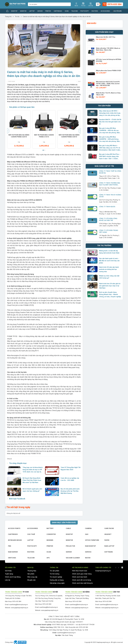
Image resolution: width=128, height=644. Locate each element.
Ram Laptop (109, 546)
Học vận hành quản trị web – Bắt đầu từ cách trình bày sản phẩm (109, 261)
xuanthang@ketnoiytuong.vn (18, 605)
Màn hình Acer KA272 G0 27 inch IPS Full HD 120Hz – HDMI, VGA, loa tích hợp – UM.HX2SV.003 (108, 84)
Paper (106, 540)
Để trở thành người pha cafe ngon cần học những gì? (32, 490)
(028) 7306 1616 (59, 627)
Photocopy (85, 11)
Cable (68, 528)
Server (40, 11)
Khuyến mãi (117, 11)
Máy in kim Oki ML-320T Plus (106, 37)
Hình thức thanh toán (80, 571)
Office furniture (92, 540)
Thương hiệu (32, 571)
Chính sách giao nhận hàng (82, 574)
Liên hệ (8, 580)
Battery (50, 528)
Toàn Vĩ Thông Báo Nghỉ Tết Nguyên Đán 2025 (70, 469)
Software (108, 552)
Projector (70, 546)
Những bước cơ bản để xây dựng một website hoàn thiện (109, 252)
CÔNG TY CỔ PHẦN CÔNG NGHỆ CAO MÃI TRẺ (108, 219)
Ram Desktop (90, 546)
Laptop (32, 11)
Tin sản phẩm (54, 571)
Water (87, 558)
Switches (12, 558)
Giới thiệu (8, 571)
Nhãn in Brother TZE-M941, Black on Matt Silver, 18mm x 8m (108, 49)
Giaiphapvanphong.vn (103, 571)
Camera (88, 528)
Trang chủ (8, 17)
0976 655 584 (83, 627)
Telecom (74, 11)
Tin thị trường (55, 574)
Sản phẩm (31, 574)
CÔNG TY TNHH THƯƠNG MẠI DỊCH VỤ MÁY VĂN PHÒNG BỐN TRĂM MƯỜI (110, 185)
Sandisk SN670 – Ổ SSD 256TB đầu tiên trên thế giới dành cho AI (110, 122)
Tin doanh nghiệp (56, 577)
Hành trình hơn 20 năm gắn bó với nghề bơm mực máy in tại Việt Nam (110, 286)
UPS (48, 558)
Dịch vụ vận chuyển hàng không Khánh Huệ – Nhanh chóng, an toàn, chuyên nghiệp (110, 294)
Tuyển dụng (9, 574)
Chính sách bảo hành (80, 577)
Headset (108, 534)
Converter (51, 534)
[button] (43, 150)
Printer (48, 11)
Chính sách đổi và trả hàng (82, 580)
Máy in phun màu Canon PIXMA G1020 (108, 71)
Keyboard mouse (15, 540)
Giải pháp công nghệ (57, 583)
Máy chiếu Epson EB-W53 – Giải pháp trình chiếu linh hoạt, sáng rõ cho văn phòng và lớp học (110, 113)
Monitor (23, 11)
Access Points (14, 528)
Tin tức (17, 17)
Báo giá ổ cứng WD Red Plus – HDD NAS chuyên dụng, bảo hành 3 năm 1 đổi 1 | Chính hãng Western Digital (110, 157)
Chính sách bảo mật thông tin (82, 583)
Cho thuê (31, 534)
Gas (86, 534)
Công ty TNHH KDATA (107, 207)
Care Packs (109, 528)
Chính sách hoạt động (13, 577)
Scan (67, 11)
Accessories (105, 11)
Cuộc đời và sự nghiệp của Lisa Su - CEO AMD (70, 479)
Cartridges (58, 11)
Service (88, 552)
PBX (9, 546)
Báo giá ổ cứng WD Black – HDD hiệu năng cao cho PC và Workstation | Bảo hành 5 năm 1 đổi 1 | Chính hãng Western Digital (110, 148)
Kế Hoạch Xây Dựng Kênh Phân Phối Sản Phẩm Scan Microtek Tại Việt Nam (32, 480)
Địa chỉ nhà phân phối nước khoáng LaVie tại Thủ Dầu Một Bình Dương (70, 491)
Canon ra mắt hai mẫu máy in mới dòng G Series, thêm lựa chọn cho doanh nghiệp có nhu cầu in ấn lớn (57, 17)
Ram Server (13, 552)
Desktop (14, 11)
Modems (50, 540)
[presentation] (8, 131)
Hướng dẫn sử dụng (57, 580)
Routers (95, 11)
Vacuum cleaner (72, 558)
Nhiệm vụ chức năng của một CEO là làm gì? (109, 277)
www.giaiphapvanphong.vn (20, 608)
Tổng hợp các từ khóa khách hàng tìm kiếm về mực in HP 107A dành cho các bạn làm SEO (33, 470)
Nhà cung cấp (32, 577)
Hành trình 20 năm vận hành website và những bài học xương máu (109, 269)
